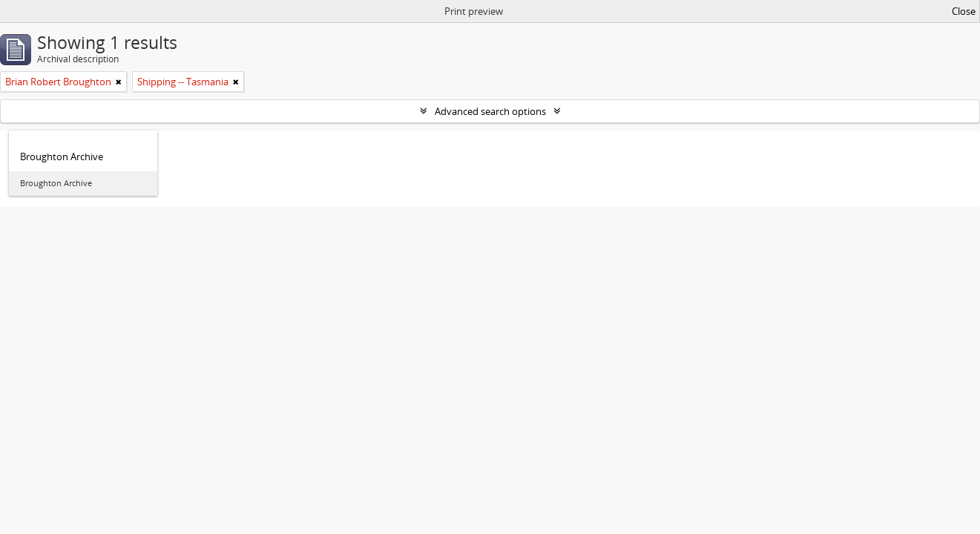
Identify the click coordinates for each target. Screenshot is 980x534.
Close (964, 11)
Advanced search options (490, 111)
